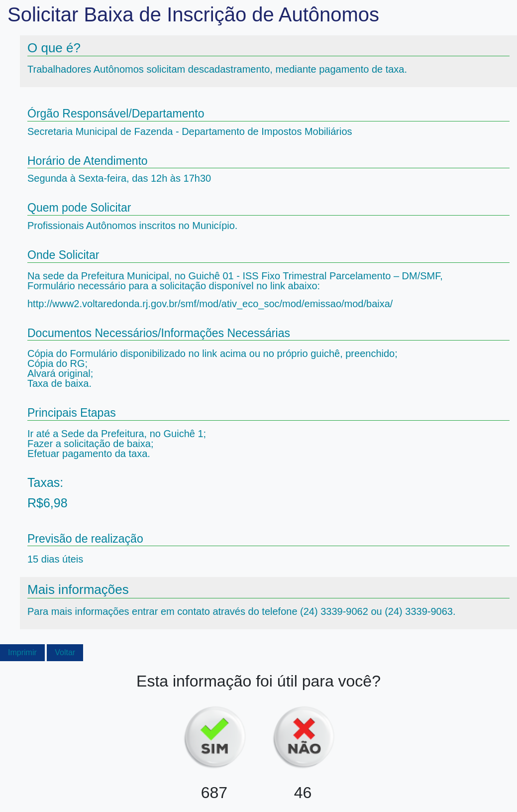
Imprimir (22, 652)
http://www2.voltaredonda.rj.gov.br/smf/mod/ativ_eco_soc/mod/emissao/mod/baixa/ (210, 304)
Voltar (65, 652)
